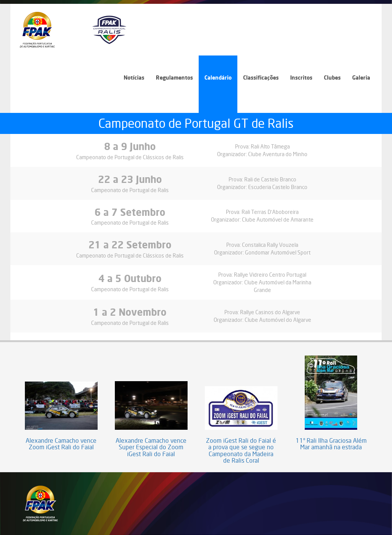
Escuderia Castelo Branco (278, 187)
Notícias (134, 77)
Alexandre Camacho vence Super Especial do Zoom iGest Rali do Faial (151, 448)
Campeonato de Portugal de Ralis (130, 190)
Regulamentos (174, 77)
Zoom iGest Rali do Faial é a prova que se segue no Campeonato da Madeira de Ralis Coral (241, 451)
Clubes (332, 77)
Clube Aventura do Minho (278, 154)
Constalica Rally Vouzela (270, 245)
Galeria (361, 77)
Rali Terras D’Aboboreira (270, 212)
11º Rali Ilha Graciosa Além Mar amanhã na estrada (331, 444)
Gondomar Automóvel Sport (278, 252)
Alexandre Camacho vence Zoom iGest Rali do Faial (61, 444)
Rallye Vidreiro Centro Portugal (270, 275)
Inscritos (301, 77)
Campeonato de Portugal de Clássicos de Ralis (130, 157)
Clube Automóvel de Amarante (278, 219)
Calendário (218, 77)
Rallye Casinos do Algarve (270, 312)
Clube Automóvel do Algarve (278, 320)
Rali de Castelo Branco (270, 179)
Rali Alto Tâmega (270, 146)
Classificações (261, 77)
